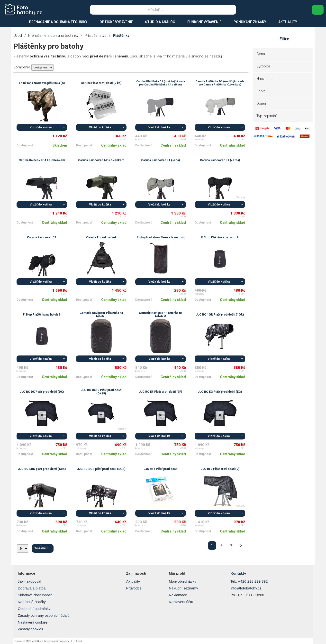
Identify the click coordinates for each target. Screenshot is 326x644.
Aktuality (133, 581)
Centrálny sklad (114, 145)
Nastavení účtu (181, 602)
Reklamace (178, 595)
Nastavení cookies (33, 622)
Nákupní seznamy (183, 588)
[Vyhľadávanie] (155, 10)
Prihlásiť (78, 641)
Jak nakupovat (30, 581)
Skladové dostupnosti (35, 595)
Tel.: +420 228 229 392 (249, 581)
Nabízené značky (32, 602)
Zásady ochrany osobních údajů (44, 615)
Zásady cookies (30, 629)
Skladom (60, 145)
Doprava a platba (32, 588)
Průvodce (134, 588)
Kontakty (238, 573)
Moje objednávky (183, 581)
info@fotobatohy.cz (246, 588)
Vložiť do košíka (41, 127)
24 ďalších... (43, 548)
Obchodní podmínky (34, 609)
